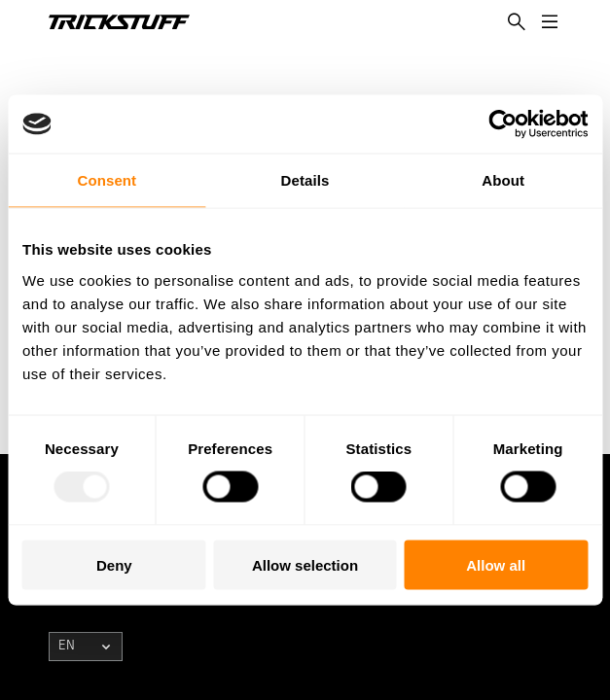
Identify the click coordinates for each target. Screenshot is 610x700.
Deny (114, 564)
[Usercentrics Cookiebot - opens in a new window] (502, 124)
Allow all (496, 564)
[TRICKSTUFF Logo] (119, 22)
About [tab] (503, 180)
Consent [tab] (107, 180)
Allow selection (305, 564)
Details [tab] (305, 180)
